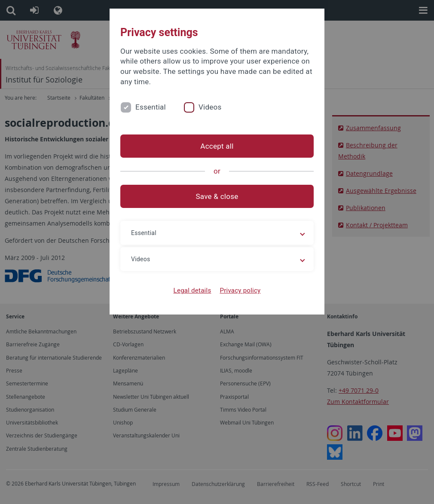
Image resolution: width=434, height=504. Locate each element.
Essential (151, 107)
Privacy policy (240, 290)
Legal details (193, 290)
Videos (210, 107)
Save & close (217, 196)
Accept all (217, 146)
